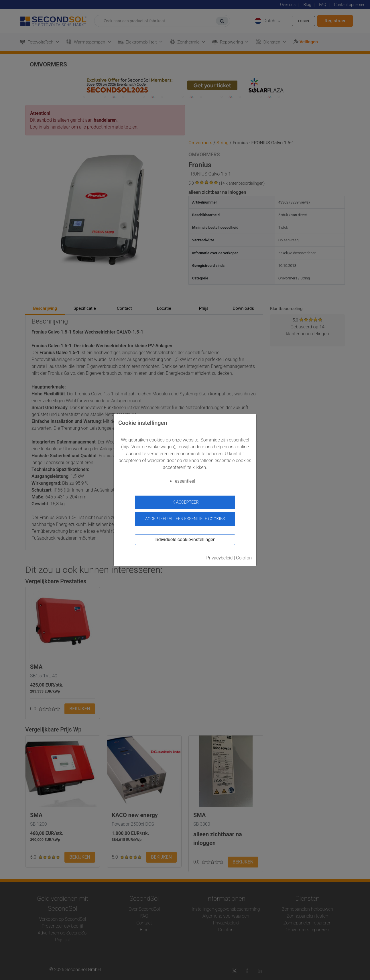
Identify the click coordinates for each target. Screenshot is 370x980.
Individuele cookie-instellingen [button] (185, 538)
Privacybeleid (219, 556)
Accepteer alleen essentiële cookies (185, 517)
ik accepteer (185, 502)
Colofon (244, 556)
